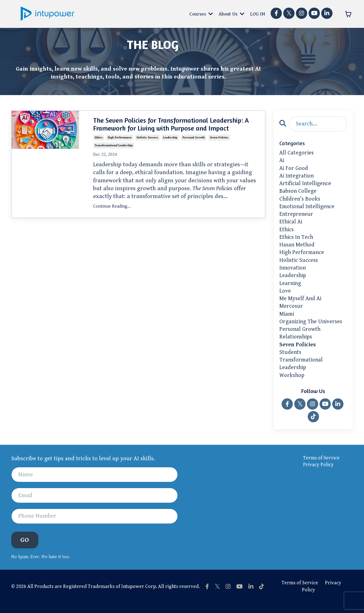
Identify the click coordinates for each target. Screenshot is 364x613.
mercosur (292, 313)
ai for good (294, 169)
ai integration (297, 177)
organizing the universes (312, 329)
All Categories (297, 153)
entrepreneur (297, 217)
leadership (170, 137)
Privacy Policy (318, 474)
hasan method (298, 249)
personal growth (194, 137)
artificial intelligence (307, 185)
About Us (231, 14)
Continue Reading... (112, 205)
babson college (299, 193)
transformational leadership (114, 145)
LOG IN (258, 14)
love (285, 297)
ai (282, 161)
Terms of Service (321, 467)
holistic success (147, 137)
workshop (292, 385)
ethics (99, 137)
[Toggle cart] (348, 14)
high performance (120, 137)
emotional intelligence (308, 209)
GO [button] (25, 550)
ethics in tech (297, 241)
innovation (293, 273)
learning (291, 289)
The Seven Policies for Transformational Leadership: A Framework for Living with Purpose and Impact (171, 124)
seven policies (219, 137)
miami (287, 321)
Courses (201, 14)
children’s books (301, 201)
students (291, 361)
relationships (297, 345)
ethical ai (292, 225)
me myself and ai (301, 305)
